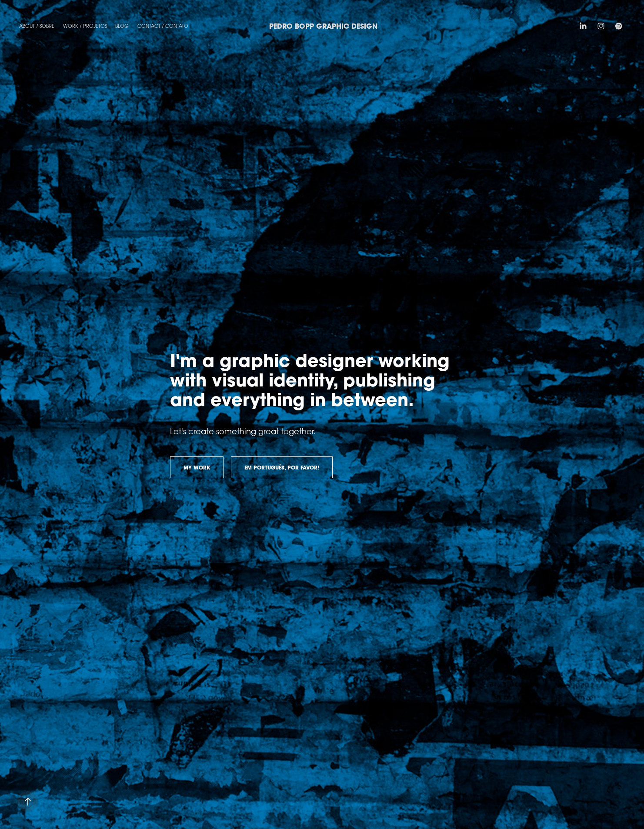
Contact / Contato (163, 26)
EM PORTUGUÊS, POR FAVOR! (282, 468)
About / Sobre (37, 26)
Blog (122, 26)
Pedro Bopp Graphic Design (323, 26)
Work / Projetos (85, 26)
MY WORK (197, 468)
